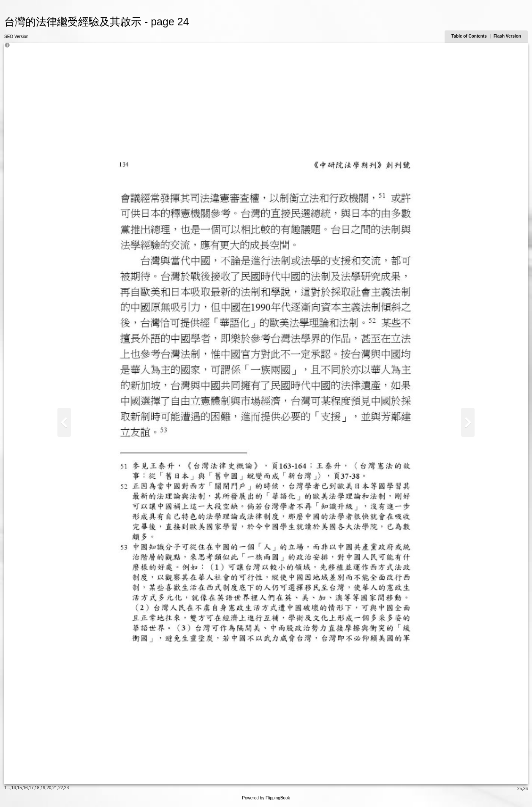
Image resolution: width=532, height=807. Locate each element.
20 (49, 788)
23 (66, 788)
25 (520, 789)
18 (37, 788)
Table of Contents (470, 36)
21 (55, 788)
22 (61, 788)
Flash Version (507, 36)
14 (14, 788)
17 (31, 788)
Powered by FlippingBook (266, 798)
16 (26, 788)
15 (20, 788)
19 (43, 788)
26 (525, 789)
